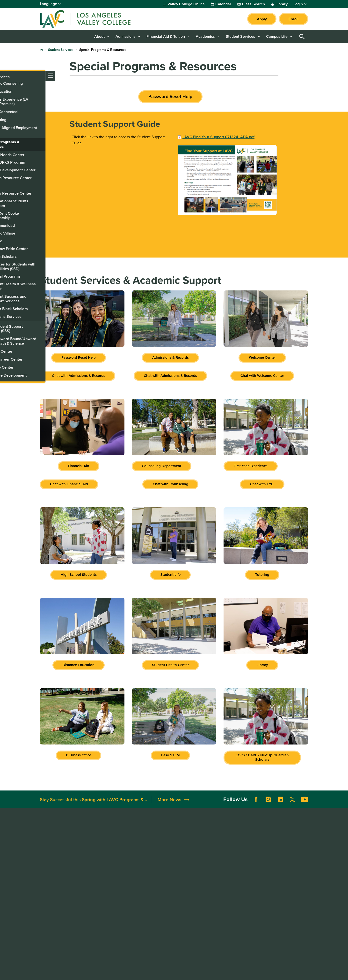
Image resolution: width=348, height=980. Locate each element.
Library (282, 4)
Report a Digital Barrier (283, 854)
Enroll (294, 19)
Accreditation (107, 840)
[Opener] (343, 793)
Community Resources (170, 852)
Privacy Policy (178, 972)
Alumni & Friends (165, 846)
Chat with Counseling (170, 484)
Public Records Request (281, 878)
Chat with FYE (262, 484)
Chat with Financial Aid (69, 484)
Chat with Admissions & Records (79, 376)
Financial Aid (79, 466)
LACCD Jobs (271, 860)
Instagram (268, 806)
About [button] (99, 36)
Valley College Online (186, 4)
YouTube (304, 806)
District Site (270, 848)
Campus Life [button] (277, 36)
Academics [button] (205, 36)
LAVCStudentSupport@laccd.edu (69, 896)
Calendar (223, 4)
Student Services (61, 50)
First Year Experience (251, 466)
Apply (262, 19)
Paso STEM (170, 755)
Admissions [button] (126, 36)
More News (169, 807)
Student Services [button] (240, 36)
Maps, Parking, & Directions (119, 846)
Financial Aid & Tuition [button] (166, 36)
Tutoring (262, 575)
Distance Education (79, 665)
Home (42, 50)
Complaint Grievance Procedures (223, 867)
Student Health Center (170, 665)
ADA (209, 846)
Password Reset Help (170, 96)
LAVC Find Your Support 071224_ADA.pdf (218, 137)
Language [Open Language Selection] (48, 4)
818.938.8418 (52, 890)
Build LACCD (274, 866)
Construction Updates (114, 858)
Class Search (253, 4)
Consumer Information (225, 876)
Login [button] (298, 4)
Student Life (170, 575)
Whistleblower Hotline (279, 884)
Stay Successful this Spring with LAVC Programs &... (94, 807)
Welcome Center (262, 357)
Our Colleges (272, 872)
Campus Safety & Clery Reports (225, 855)
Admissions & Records (170, 357)
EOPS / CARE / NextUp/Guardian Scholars (262, 757)
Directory (103, 864)
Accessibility (216, 840)
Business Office (79, 755)
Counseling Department (162, 466)
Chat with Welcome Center (262, 376)
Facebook (256, 806)
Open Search (302, 36)
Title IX (211, 882)
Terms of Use (147, 972)
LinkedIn (280, 806)
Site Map (205, 972)
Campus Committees (113, 852)
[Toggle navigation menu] (5, 76)
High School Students (79, 575)
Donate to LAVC (166, 840)
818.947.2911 (51, 914)
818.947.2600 (52, 872)
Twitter (292, 806)
